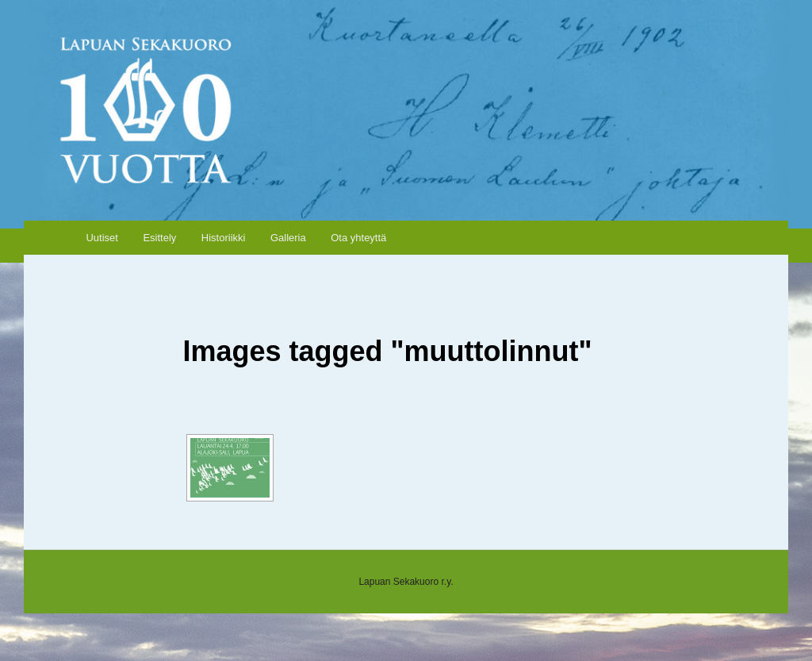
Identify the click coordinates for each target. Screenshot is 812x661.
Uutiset (101, 238)
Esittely (159, 238)
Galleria (288, 238)
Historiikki (224, 238)
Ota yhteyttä (358, 238)
